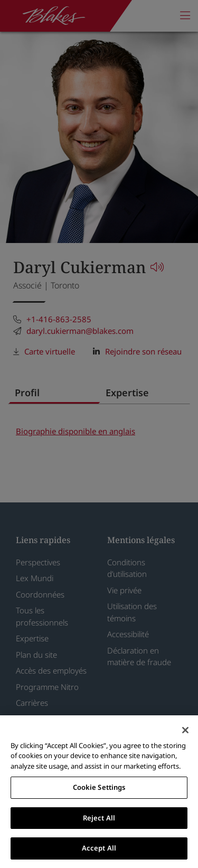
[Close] (185, 730)
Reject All (99, 818)
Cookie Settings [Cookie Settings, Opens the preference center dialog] (99, 787)
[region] (99, 792)
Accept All (99, 848)
